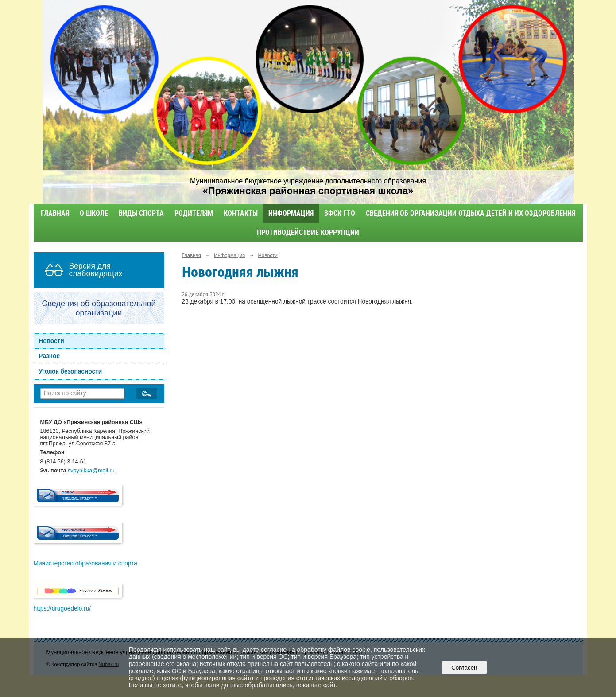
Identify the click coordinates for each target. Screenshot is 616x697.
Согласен (464, 668)
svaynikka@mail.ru (91, 471)
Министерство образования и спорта (85, 563)
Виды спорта (141, 213)
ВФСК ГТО (340, 213)
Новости (51, 341)
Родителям (194, 213)
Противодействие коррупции (308, 232)
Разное (49, 356)
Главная (55, 213)
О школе (94, 213)
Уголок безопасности (70, 372)
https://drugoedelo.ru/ (62, 609)
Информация (291, 213)
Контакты (241, 213)
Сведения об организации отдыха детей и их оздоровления (471, 213)
